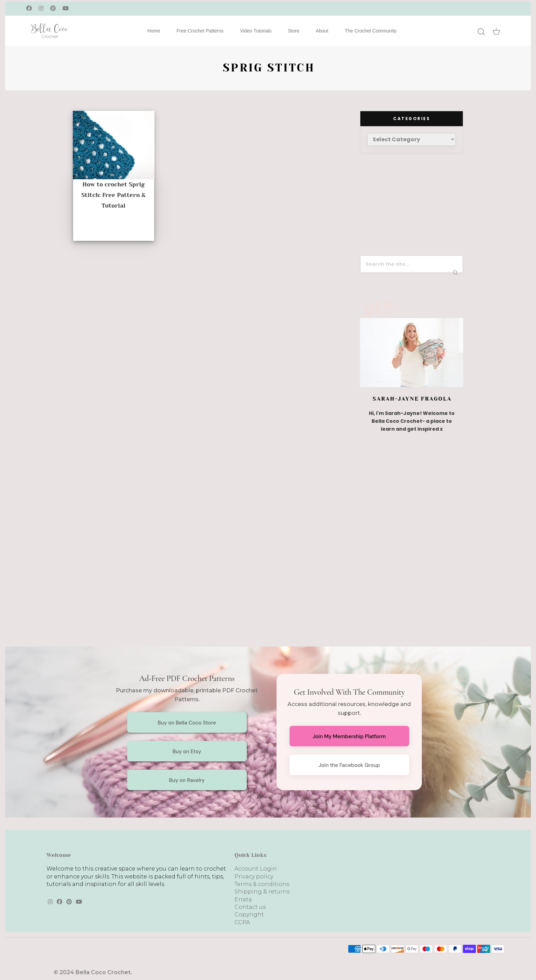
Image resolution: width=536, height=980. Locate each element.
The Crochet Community (371, 31)
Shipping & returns (262, 892)
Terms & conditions (262, 884)
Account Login (256, 869)
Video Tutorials (256, 31)
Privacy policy (254, 877)
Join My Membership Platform (349, 736)
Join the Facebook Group (349, 765)
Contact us (250, 907)
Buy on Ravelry (187, 780)
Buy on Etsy (187, 752)
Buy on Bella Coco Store (187, 723)
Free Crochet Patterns (200, 31)
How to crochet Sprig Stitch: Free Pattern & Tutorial (113, 195)
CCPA (242, 922)
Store (293, 31)
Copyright (249, 914)
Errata (243, 899)
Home (154, 31)
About (322, 31)
